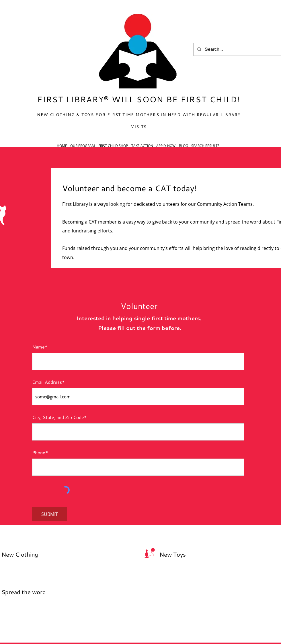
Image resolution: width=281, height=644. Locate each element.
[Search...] (237, 49)
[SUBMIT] (50, 514)
